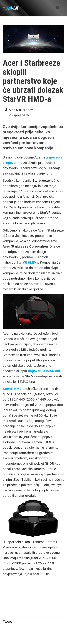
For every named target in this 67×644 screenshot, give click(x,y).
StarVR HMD (12, 389)
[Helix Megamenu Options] (57, 8)
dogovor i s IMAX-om (44, 371)
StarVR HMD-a (27, 262)
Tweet (7, 621)
